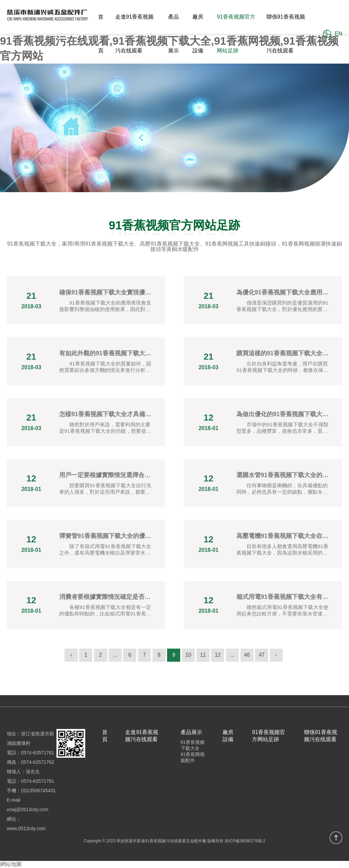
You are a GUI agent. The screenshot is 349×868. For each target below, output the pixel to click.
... (113, 658)
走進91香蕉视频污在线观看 (135, 34)
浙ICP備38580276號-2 (245, 841)
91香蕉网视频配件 (193, 757)
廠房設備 (198, 34)
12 (219, 658)
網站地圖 (11, 864)
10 (189, 658)
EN (339, 34)
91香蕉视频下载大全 (193, 745)
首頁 (101, 34)
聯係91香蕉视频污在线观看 (286, 34)
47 (265, 658)
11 (204, 658)
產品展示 (173, 34)
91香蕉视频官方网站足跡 (236, 34)
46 (250, 658)
